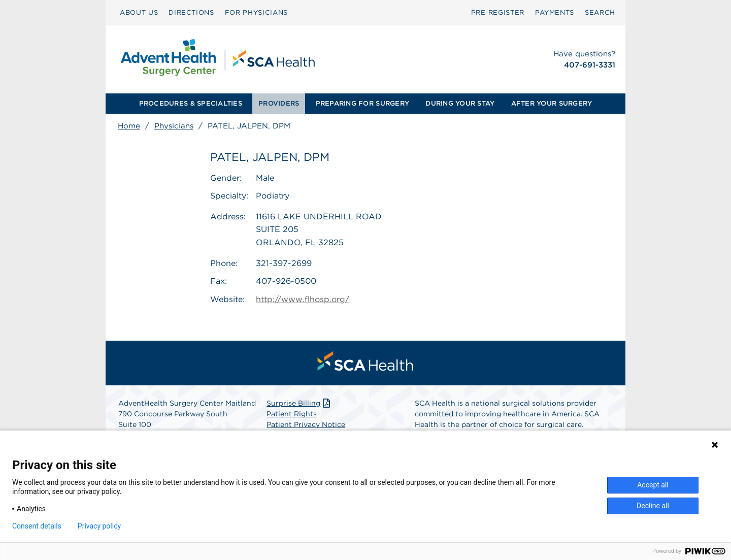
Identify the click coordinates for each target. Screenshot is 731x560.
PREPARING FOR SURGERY (362, 103)
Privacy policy (99, 526)
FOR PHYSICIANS (256, 12)
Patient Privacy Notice (306, 424)
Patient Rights (292, 414)
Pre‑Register (498, 12)
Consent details (37, 526)
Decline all (653, 506)
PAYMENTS (555, 12)
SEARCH (600, 12)
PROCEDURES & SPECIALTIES (191, 103)
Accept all (653, 485)
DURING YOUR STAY (460, 103)
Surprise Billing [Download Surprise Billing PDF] (299, 403)
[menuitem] (139, 13)
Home (129, 126)
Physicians (174, 126)
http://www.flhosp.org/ (303, 299)
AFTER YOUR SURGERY (552, 103)
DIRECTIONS (191, 12)
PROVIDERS (279, 103)
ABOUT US (139, 12)
